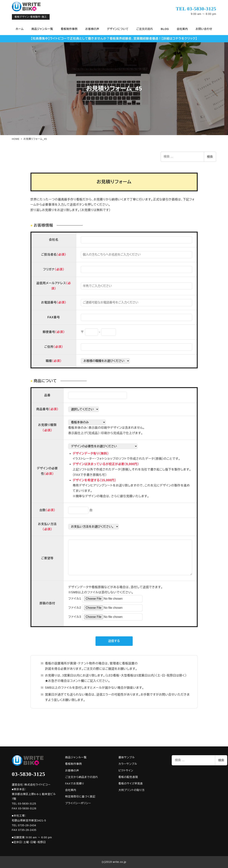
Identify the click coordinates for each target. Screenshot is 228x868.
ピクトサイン (126, 771)
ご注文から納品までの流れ (81, 777)
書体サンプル (127, 757)
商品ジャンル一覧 (76, 757)
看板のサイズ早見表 (131, 784)
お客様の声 (72, 771)
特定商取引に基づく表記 (80, 797)
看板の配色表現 (128, 777)
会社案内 (71, 790)
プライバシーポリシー (78, 803)
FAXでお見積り (75, 784)
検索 (210, 157)
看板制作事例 (73, 764)
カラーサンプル (128, 764)
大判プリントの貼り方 (131, 790)
